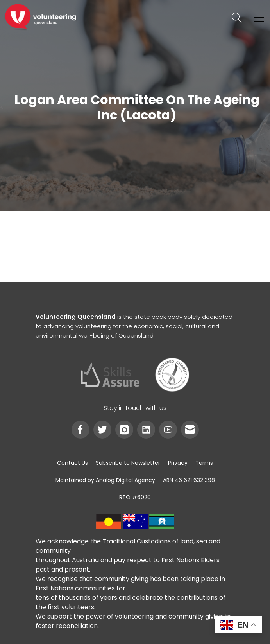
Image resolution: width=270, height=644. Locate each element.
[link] (41, 18)
